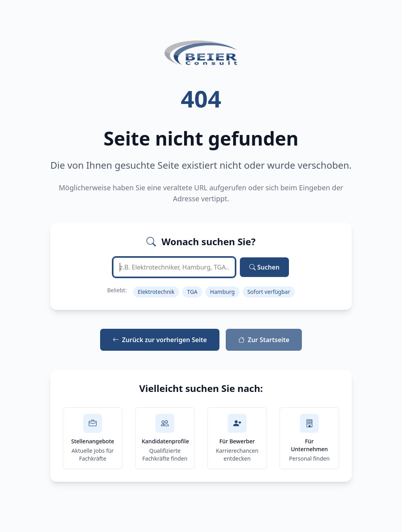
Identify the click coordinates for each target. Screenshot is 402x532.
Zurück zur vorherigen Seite (160, 340)
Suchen (264, 267)
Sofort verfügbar (269, 292)
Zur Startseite (264, 340)
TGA (192, 292)
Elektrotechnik (156, 292)
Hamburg (222, 292)
